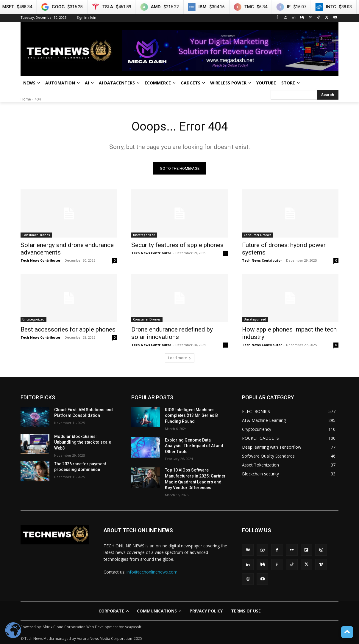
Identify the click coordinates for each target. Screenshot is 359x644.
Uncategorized (144, 235)
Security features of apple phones (177, 245)
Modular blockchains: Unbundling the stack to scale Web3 (83, 442)
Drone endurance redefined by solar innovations (172, 333)
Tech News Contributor (40, 260)
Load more (180, 358)
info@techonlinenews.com (152, 572)
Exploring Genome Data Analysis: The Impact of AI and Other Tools (194, 446)
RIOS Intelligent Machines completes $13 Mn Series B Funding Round (191, 416)
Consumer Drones (36, 235)
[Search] (328, 95)
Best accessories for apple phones (68, 329)
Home (26, 99)
